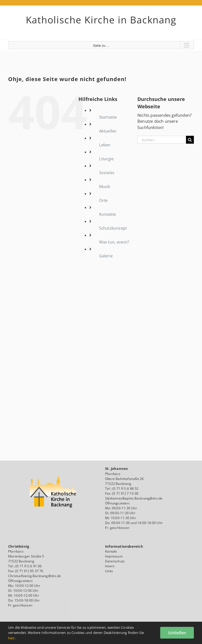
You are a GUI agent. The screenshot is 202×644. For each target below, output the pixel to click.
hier (11, 638)
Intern (110, 566)
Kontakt (111, 551)
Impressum (114, 556)
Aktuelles (108, 131)
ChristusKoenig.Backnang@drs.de (34, 576)
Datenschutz (115, 561)
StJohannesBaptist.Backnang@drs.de (134, 498)
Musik (105, 186)
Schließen (177, 633)
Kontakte (108, 214)
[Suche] (190, 140)
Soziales (107, 172)
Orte (103, 200)
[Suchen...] (162, 140)
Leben (105, 145)
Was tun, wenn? (114, 242)
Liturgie (106, 159)
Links (109, 571)
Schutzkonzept (113, 228)
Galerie (106, 256)
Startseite (108, 117)
